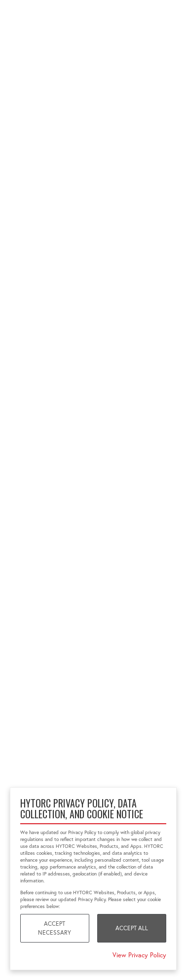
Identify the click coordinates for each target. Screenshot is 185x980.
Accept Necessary (55, 928)
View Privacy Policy (139, 955)
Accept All (132, 928)
